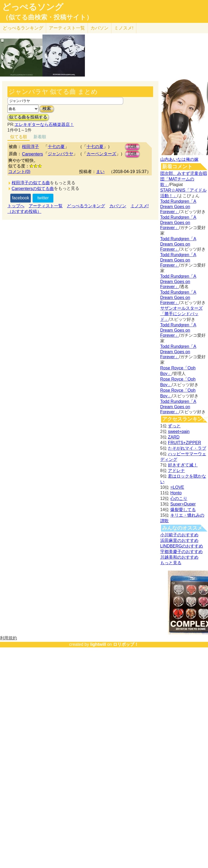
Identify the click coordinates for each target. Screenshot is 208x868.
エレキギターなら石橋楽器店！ (44, 125)
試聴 (132, 147)
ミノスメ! (124, 28)
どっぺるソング (33, 7)
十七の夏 (56, 147)
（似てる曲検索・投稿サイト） (47, 17)
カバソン (99, 28)
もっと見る (171, 563)
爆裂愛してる (183, 510)
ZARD (174, 437)
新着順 (40, 137)
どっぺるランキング (86, 206)
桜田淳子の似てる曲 (31, 183)
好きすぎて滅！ (183, 465)
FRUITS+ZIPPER (185, 443)
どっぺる (23, 28)
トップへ (16, 206)
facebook (21, 198)
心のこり (179, 498)
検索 (47, 109)
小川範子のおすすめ (179, 535)
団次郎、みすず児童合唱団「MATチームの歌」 (184, 179)
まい (100, 172)
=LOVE (177, 487)
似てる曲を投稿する (28, 117)
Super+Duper (183, 504)
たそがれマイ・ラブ (187, 448)
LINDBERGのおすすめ (182, 546)
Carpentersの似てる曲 (33, 189)
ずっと (174, 426)
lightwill (98, 644)
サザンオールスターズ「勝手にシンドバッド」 (181, 314)
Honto (176, 493)
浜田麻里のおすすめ (179, 540)
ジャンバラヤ (60, 154)
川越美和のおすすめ (179, 557)
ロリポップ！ (126, 644)
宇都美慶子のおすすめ (181, 552)
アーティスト (67, 28)
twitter (43, 198)
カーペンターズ (101, 154)
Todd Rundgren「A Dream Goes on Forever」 (178, 207)
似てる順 (19, 137)
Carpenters (32, 154)
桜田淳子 (31, 147)
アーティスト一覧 (46, 206)
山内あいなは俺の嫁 (179, 159)
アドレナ (176, 471)
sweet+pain (179, 431)
